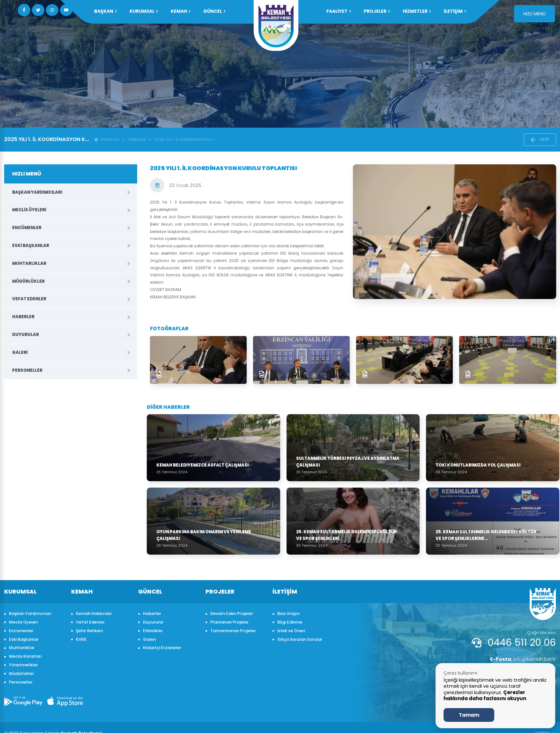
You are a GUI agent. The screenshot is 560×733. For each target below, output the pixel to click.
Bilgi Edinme (290, 622)
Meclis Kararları (25, 656)
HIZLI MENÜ (534, 14)
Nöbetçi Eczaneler (162, 648)
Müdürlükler (28, 281)
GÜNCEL (214, 11)
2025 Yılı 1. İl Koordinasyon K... (185, 139)
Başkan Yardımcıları (37, 192)
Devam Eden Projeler (232, 613)
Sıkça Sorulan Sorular (300, 639)
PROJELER (377, 11)
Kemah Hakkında (94, 613)
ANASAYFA (107, 139)
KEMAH (181, 11)
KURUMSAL (144, 11)
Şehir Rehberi (89, 631)
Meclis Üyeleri (29, 210)
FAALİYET (339, 11)
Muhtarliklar (29, 263)
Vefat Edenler (29, 299)
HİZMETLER (417, 11)
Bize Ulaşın (288, 613)
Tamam (469, 715)
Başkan (105, 11)
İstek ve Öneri (291, 631)
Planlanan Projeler (229, 622)
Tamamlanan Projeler (233, 631)
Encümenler (27, 228)
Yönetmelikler (23, 665)
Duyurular (26, 335)
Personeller (27, 370)
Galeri (20, 352)
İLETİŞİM (455, 11)
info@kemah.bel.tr (522, 659)
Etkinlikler (153, 631)
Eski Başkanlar (31, 246)
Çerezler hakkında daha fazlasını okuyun (485, 696)
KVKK (81, 639)
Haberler (137, 139)
